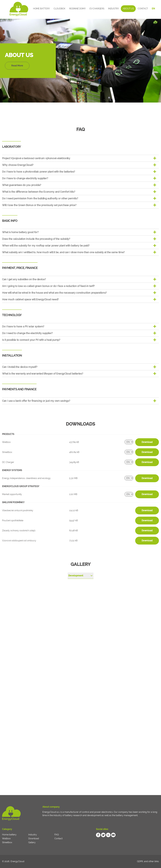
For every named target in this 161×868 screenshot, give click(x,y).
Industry (113, 9)
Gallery (32, 842)
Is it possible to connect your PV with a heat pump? (31, 340)
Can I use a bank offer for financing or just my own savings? (36, 401)
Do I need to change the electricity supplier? (27, 333)
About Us (128, 9)
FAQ (57, 835)
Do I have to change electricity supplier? (25, 178)
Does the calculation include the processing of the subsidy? (36, 239)
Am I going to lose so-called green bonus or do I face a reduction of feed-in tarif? (48, 286)
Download (147, 442)
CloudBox (59, 9)
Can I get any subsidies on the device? (24, 279)
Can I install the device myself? (20, 367)
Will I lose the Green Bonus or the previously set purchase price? (39, 205)
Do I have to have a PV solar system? (23, 326)
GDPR (140, 861)
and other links (151, 861)
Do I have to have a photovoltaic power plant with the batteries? (39, 172)
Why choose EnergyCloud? (18, 165)
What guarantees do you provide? (22, 185)
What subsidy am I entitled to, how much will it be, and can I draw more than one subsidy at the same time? (63, 252)
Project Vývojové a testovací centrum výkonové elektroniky (36, 158)
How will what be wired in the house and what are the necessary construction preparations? (54, 293)
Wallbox (6, 838)
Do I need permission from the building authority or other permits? (40, 198)
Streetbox (7, 842)
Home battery (41, 9)
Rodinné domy (77, 9)
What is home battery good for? (20, 232)
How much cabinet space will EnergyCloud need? (30, 299)
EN (153, 9)
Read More (17, 66)
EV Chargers (97, 9)
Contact (143, 9)
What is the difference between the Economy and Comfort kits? (39, 192)
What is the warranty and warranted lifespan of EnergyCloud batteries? (43, 374)
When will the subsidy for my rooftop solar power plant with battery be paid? (46, 246)
